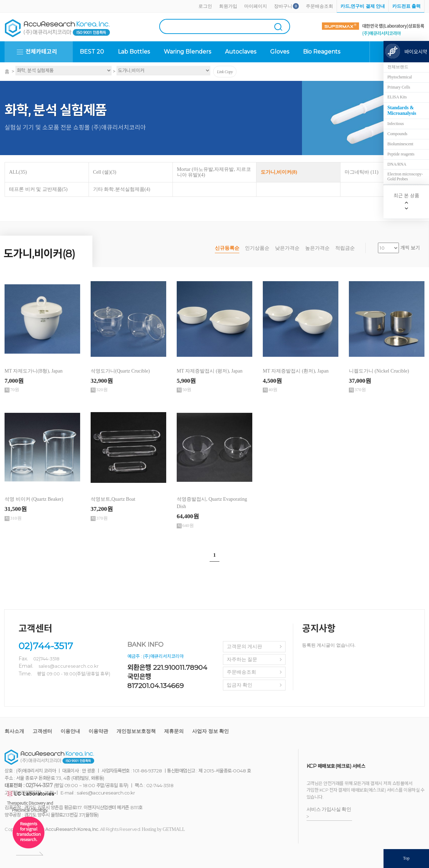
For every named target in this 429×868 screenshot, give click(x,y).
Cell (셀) (105, 172)
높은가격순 (317, 248)
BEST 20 (92, 52)
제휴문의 (174, 731)
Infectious (396, 124)
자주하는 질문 (242, 659)
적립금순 (345, 248)
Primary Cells (399, 87)
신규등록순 (227, 248)
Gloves (280, 52)
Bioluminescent (400, 144)
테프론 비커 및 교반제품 (38, 189)
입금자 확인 (240, 685)
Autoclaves (241, 52)
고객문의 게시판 (245, 647)
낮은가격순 (287, 248)
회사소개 (14, 731)
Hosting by (163, 829)
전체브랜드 (398, 67)
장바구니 (283, 6)
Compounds (397, 134)
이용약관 (98, 731)
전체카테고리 (41, 52)
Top (406, 858)
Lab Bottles (134, 52)
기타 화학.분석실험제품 (122, 189)
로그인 (205, 6)
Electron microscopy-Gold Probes (405, 176)
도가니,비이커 (279, 172)
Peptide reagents (401, 154)
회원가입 (228, 6)
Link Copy (225, 72)
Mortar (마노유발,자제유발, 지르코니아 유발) (214, 172)
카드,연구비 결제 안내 (363, 6)
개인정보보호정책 (136, 731)
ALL (18, 172)
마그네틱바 (361, 172)
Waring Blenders (187, 52)
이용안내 (70, 731)
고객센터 (42, 731)
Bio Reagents (322, 52)
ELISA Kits (397, 97)
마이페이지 (256, 6)
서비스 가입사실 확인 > (329, 813)
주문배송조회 (319, 6)
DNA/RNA (397, 164)
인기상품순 (257, 248)
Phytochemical (400, 77)
